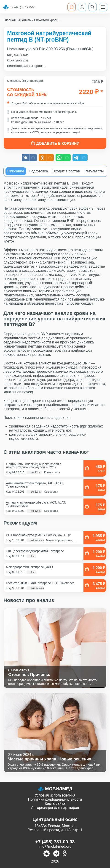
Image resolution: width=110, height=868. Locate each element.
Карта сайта (55, 803)
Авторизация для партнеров (55, 808)
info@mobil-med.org (55, 846)
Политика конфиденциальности (55, 799)
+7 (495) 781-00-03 (23, 7)
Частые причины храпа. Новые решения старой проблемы (50, 759)
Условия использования (55, 795)
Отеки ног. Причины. (29, 675)
